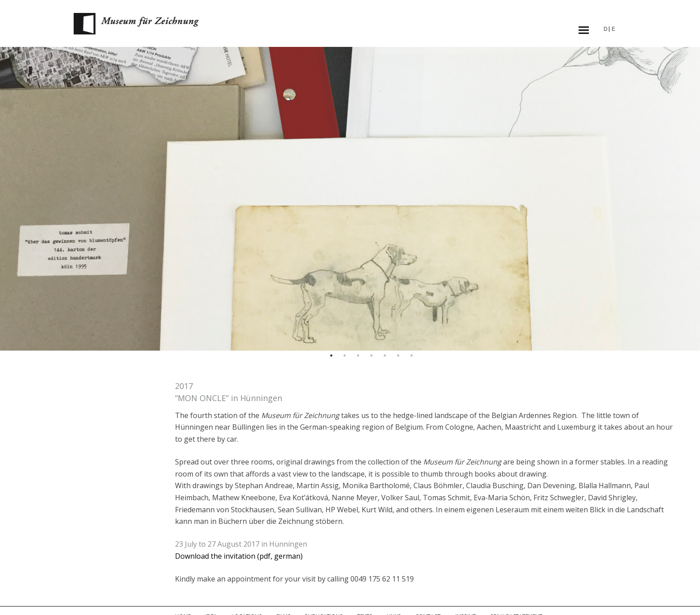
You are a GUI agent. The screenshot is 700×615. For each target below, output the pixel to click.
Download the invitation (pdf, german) (239, 556)
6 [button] (398, 356)
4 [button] (371, 356)
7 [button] (412, 356)
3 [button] (358, 356)
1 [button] (331, 356)
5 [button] (385, 356)
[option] (350, 199)
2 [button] (345, 356)
